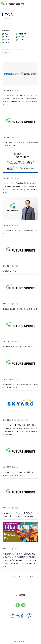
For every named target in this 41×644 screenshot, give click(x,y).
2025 (9, 49)
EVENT (22, 40)
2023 (19, 49)
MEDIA (8, 40)
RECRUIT (23, 34)
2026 (4, 49)
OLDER (5, 53)
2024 (14, 49)
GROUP (8, 43)
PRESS (22, 37)
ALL (7, 34)
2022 (24, 49)
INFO (7, 37)
